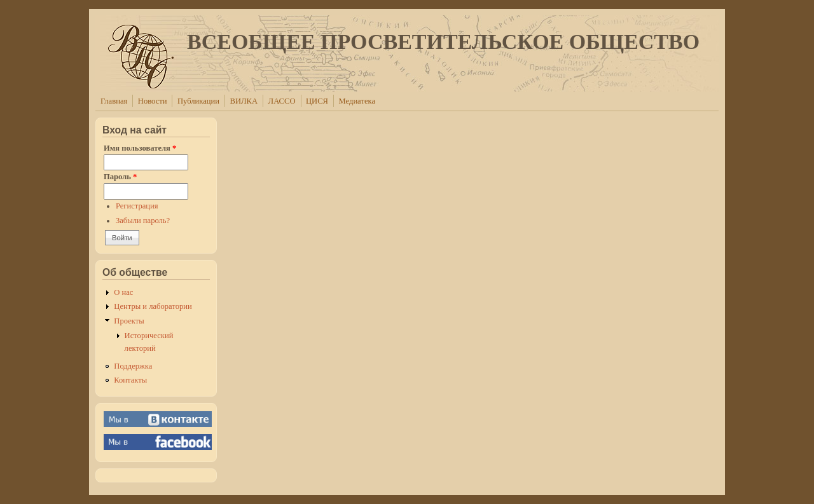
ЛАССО (282, 101)
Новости (153, 101)
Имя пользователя (140, 148)
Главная (114, 101)
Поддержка (133, 366)
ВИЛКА (244, 101)
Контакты (130, 380)
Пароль (120, 177)
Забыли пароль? (143, 221)
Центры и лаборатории (153, 306)
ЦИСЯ (317, 101)
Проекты (129, 321)
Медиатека (357, 101)
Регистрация (137, 206)
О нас (123, 292)
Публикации (198, 101)
